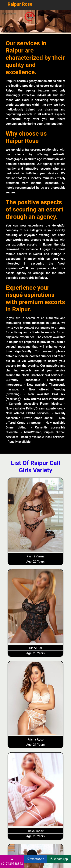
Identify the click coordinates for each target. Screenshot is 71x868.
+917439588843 (12, 861)
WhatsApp (36, 859)
